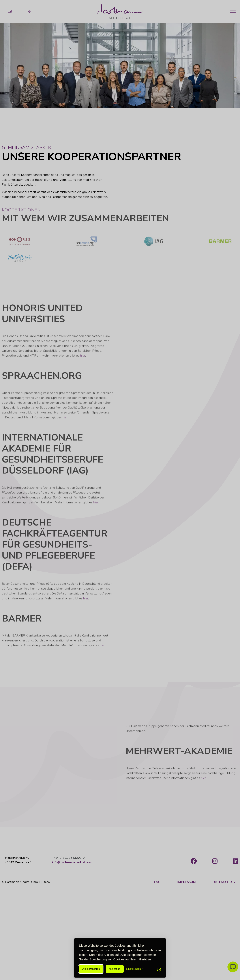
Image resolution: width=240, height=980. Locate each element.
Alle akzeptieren (91, 969)
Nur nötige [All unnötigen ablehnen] (115, 969)
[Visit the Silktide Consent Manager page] (159, 969)
